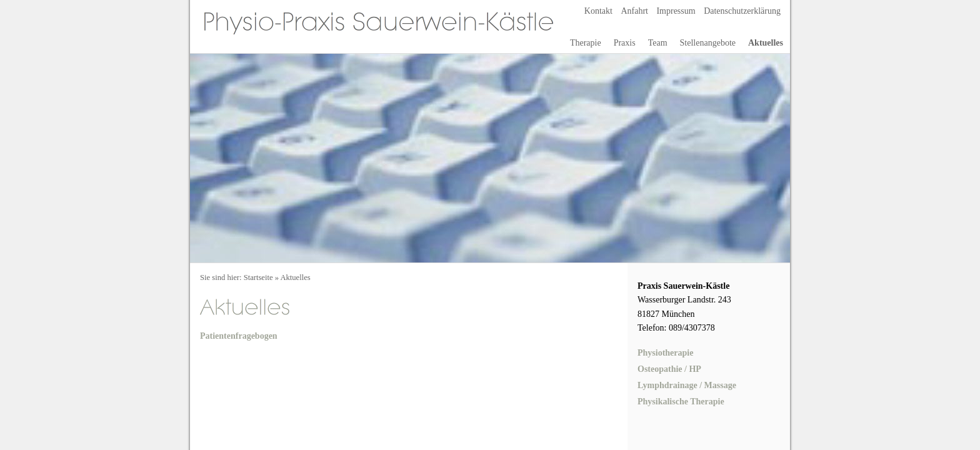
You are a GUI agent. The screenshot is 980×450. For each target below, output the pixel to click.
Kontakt (598, 11)
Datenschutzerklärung (742, 11)
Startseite (258, 277)
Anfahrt (634, 11)
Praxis (625, 43)
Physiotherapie (665, 353)
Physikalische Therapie (681, 402)
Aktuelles (766, 43)
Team (658, 43)
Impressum (676, 11)
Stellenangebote (708, 43)
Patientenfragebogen (239, 336)
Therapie (586, 43)
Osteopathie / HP (669, 369)
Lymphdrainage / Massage (687, 385)
